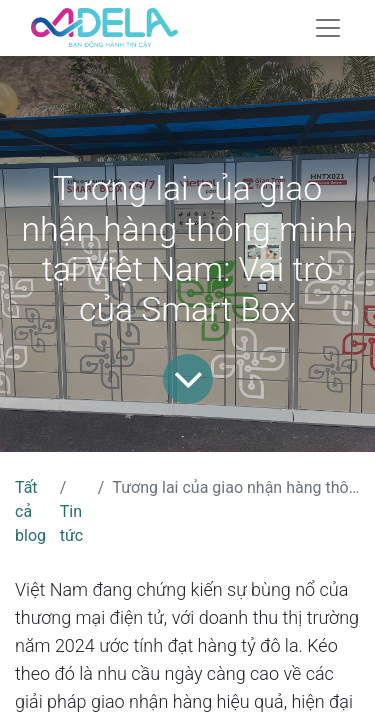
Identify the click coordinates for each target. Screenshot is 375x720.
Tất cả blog (30, 511)
